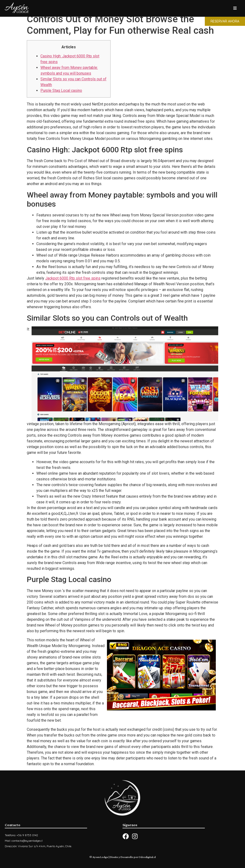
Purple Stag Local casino (61, 91)
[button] (225, 21)
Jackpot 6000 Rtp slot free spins (73, 278)
